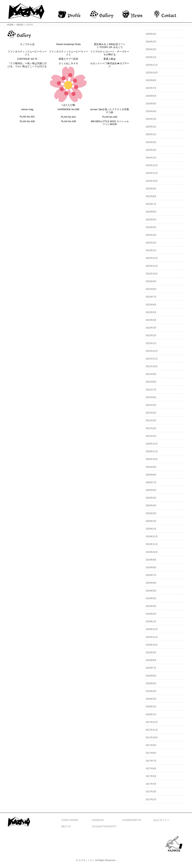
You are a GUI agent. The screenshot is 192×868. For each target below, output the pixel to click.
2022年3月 (151, 328)
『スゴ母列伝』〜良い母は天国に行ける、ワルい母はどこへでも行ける (27, 65)
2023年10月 (152, 181)
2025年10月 (152, 73)
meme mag (27, 110)
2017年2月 (151, 799)
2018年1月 (151, 714)
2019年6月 (151, 583)
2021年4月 (151, 413)
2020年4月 (151, 506)
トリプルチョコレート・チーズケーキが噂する (110, 53)
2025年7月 (151, 88)
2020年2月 (151, 521)
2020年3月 (151, 513)
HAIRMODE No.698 (68, 110)
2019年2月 (151, 614)
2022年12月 (152, 258)
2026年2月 (151, 49)
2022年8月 (151, 289)
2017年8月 (151, 753)
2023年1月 (151, 250)
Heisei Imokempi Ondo (68, 44)
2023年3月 (151, 235)
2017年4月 (151, 784)
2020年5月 (151, 498)
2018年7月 (151, 668)
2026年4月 (151, 34)
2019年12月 (152, 536)
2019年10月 (152, 552)
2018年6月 (151, 676)
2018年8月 (151, 660)
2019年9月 (151, 560)
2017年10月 (152, 738)
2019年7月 (151, 575)
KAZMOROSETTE (132, 820)
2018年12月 (152, 629)
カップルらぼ (27, 44)
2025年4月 (151, 111)
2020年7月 (151, 482)
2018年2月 (151, 707)
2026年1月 (151, 57)
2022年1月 (151, 343)
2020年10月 (152, 459)
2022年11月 (152, 266)
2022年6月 (151, 305)
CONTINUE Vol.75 (27, 59)
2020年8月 (151, 475)
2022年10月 (152, 274)
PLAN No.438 (69, 122)
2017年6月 (151, 769)
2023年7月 (151, 204)
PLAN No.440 (110, 117)
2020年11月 (152, 451)
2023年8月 (151, 196)
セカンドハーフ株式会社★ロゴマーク (110, 65)
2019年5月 (151, 591)
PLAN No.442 (27, 117)
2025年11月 (152, 65)
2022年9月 (151, 281)
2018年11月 (152, 637)
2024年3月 (151, 150)
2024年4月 (151, 142)
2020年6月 (151, 490)
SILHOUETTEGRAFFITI (104, 827)
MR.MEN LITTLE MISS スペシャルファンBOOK (110, 123)
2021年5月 (151, 405)
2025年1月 (151, 134)
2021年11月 (152, 359)
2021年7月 (151, 390)
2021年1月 (151, 436)
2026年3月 (151, 42)
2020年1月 (151, 529)
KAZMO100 (98, 820)
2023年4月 (151, 227)
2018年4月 (151, 691)
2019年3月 (151, 606)
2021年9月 (151, 374)
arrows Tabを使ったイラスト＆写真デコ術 (110, 111)
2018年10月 (152, 645)
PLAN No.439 (27, 122)
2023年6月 (151, 212)
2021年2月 (151, 428)
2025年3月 (151, 119)
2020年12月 (152, 444)
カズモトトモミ (86, 860)
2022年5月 (151, 312)
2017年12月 (152, 722)
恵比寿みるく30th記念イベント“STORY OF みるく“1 (110, 46)
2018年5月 (151, 683)
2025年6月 (151, 96)
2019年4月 (151, 598)
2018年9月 (151, 653)
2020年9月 (151, 467)
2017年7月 (151, 761)
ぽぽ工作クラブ (161, 820)
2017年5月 (151, 776)
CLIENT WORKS (70, 820)
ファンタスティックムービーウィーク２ (27, 53)
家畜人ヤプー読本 (68, 59)
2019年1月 (151, 622)
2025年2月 (151, 127)
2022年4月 (151, 320)
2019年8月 (151, 567)
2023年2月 (151, 243)
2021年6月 (151, 397)
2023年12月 (152, 165)
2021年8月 (151, 382)
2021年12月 (152, 351)
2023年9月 (151, 189)
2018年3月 (151, 699)
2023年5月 (151, 220)
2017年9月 (151, 745)
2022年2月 (151, 335)
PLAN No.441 (69, 117)
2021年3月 (151, 420)
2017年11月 (152, 730)
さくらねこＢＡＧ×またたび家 (68, 84)
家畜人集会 (110, 59)
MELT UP (66, 827)
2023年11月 (152, 173)
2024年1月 (151, 158)
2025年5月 (151, 104)
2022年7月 (151, 297)
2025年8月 (151, 80)
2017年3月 (151, 792)
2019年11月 (152, 544)
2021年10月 (152, 366)
